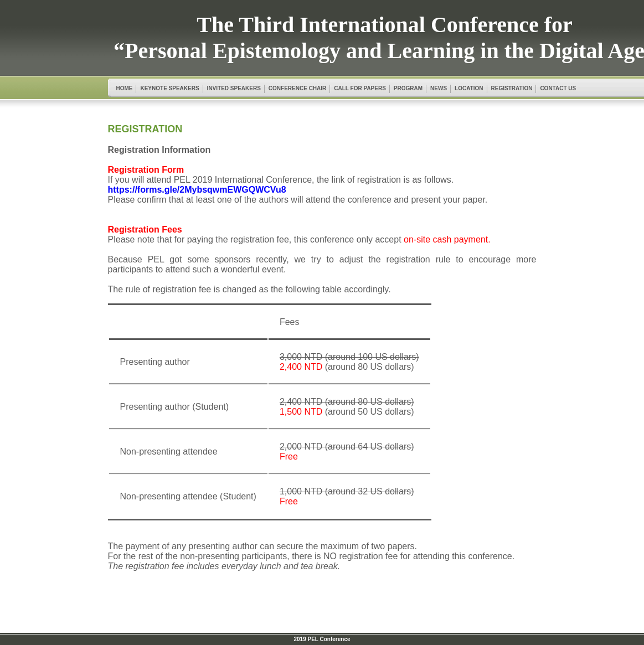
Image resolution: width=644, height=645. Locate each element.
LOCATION (469, 88)
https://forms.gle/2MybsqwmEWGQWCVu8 (197, 190)
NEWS (439, 88)
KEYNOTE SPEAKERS (169, 88)
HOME (124, 88)
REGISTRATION (512, 88)
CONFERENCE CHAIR (297, 88)
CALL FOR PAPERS (360, 88)
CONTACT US (558, 88)
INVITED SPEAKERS (234, 88)
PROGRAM (408, 88)
